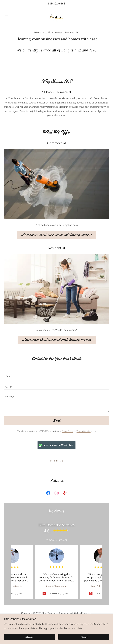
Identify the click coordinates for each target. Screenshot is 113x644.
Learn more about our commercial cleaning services (57, 235)
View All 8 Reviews (57, 540)
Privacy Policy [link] (67, 431)
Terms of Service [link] (84, 431)
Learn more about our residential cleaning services (57, 340)
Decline (29, 637)
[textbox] (57, 375)
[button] (12, 16)
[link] (56, 16)
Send (57, 421)
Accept (84, 637)
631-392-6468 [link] (57, 3)
